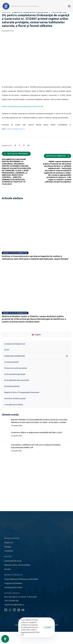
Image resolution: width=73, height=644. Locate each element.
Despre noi (9, 542)
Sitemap (8, 547)
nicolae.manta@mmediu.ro (15, 129)
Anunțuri (8, 569)
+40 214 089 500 (11, 601)
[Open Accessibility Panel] (5, 639)
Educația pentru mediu (13, 587)
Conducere (9, 551)
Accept (48, 627)
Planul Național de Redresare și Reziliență (21, 579)
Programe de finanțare (13, 583)
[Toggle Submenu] (67, 356)
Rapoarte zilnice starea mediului (17, 565)
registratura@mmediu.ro (14, 605)
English (36, 334)
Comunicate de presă (13, 561)
